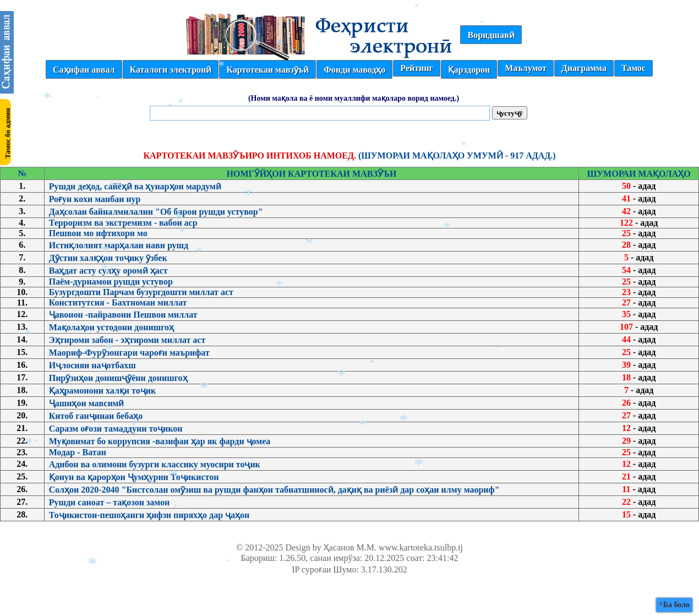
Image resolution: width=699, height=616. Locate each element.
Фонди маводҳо (354, 70)
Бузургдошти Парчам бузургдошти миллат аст (141, 292)
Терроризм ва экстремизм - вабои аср (123, 223)
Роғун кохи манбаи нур (95, 199)
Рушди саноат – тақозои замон (110, 502)
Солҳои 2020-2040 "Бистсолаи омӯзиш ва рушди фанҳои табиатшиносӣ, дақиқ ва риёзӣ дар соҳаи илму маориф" (274, 490)
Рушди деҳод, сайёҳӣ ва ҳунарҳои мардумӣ (135, 186)
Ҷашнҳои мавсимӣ (87, 403)
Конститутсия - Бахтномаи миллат (118, 302)
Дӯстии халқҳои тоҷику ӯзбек (108, 258)
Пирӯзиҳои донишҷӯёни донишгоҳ (118, 378)
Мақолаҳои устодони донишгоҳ (111, 327)
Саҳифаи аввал (84, 70)
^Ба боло (674, 605)
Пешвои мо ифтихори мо (98, 233)
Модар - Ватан (78, 452)
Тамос (634, 68)
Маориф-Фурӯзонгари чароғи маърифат (129, 353)
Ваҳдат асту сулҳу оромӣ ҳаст (108, 271)
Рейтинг (416, 68)
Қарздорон (469, 70)
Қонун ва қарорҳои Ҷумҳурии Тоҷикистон (134, 477)
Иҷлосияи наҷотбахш (92, 365)
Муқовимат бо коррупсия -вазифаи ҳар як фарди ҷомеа (160, 441)
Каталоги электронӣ (171, 70)
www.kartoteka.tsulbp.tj (421, 547)
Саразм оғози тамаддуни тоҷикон (116, 429)
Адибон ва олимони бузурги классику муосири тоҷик (155, 464)
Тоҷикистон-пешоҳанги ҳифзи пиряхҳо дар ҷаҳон (149, 515)
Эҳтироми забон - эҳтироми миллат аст (127, 340)
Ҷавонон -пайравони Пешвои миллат (123, 315)
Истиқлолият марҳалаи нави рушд (119, 245)
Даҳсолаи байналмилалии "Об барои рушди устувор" (156, 212)
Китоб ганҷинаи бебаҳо (96, 416)
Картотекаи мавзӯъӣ (267, 70)
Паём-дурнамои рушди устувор (111, 282)
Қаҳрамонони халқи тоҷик (102, 391)
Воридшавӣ (491, 35)
